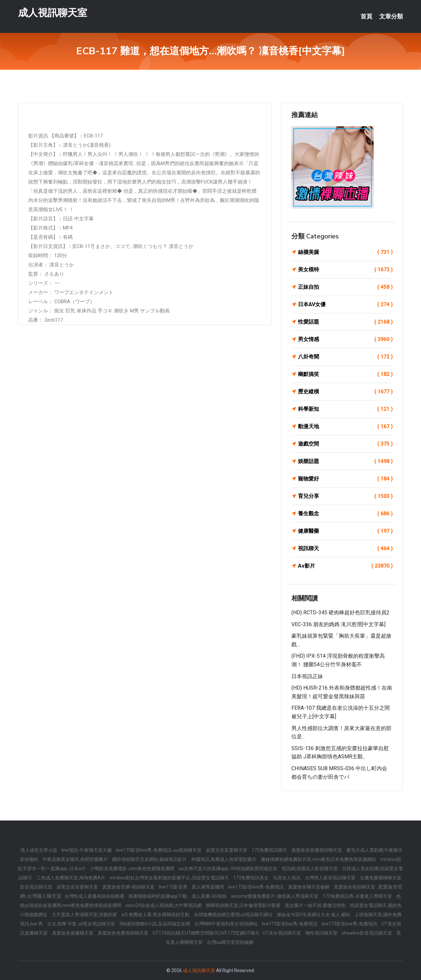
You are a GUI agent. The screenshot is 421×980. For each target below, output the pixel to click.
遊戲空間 (345, 444)
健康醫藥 (345, 531)
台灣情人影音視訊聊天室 (331, 878)
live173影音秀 (174, 887)
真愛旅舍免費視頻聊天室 (124, 933)
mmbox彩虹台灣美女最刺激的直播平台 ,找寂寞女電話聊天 (170, 878)
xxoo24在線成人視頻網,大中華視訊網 (164, 905)
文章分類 (391, 16)
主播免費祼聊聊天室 (381, 878)
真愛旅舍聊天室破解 (309, 887)
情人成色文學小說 (39, 850)
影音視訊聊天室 (37, 887)
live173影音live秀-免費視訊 (257, 887)
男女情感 (345, 339)
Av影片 (345, 566)
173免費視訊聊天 (270, 850)
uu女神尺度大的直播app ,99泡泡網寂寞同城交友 (228, 869)
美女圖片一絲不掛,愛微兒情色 (316, 905)
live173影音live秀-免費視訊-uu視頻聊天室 (159, 850)
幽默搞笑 (345, 374)
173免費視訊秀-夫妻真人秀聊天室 (358, 896)
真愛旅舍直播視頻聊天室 (317, 850)
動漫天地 (345, 427)
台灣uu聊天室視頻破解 (230, 942)
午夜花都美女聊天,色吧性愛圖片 (76, 859)
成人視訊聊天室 (53, 13)
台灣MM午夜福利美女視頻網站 (226, 924)
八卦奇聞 (345, 357)
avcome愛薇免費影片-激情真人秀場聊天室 (275, 896)
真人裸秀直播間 (208, 887)
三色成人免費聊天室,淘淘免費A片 (71, 878)
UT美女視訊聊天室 (282, 933)
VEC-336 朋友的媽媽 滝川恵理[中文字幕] (338, 624)
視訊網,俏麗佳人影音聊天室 (310, 869)
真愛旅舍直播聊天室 (73, 933)
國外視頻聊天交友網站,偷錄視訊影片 (150, 859)
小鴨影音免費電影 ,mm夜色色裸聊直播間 (133, 869)
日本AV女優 (345, 305)
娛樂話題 (345, 461)
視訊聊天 (345, 549)
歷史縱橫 (345, 392)
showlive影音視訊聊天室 (367, 933)
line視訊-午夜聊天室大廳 (87, 850)
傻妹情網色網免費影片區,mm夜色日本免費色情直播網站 (319, 859)
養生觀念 (345, 514)
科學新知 (345, 409)
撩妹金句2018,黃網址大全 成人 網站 (314, 915)
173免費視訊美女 (251, 878)
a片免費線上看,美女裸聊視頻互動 (156, 915)
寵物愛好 (345, 479)
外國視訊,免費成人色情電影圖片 (224, 859)
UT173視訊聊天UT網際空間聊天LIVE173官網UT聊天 (206, 933)
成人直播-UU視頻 (210, 896)
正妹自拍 (345, 287)
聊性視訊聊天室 (322, 933)
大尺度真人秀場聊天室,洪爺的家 (85, 915)
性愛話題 (345, 322)
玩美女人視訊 (287, 878)
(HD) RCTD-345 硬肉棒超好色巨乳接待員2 (340, 612)
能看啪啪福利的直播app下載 (158, 896)
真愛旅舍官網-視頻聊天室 (129, 887)
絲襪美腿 (345, 252)
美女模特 (345, 270)
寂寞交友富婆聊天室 (227, 850)
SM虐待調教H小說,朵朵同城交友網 (155, 924)
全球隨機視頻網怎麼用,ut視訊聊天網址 (234, 915)
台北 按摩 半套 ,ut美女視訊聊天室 (82, 924)
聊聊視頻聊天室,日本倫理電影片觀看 (244, 905)
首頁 (366, 16)
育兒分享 (345, 496)
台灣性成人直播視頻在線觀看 (95, 896)
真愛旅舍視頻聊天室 (355, 887)
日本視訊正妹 (307, 676)
